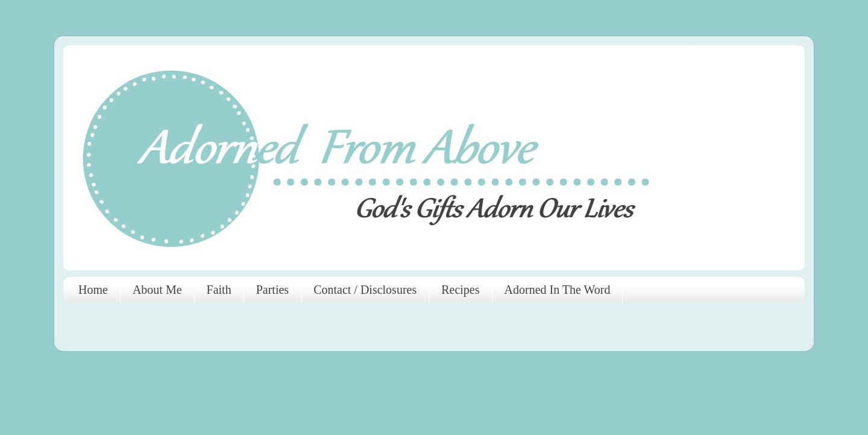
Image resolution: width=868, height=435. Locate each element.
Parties (272, 290)
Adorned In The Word (558, 290)
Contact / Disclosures (365, 290)
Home (93, 290)
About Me (157, 290)
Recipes (460, 290)
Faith (219, 290)
